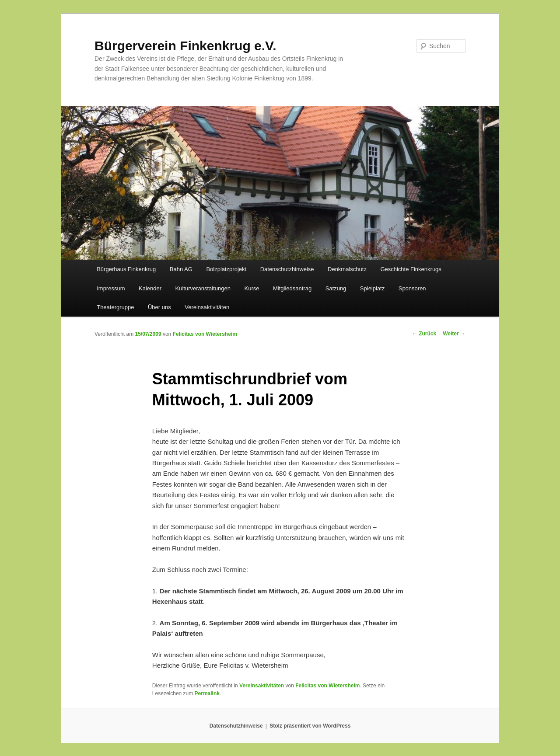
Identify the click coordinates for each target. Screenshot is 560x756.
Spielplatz (372, 288)
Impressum (111, 288)
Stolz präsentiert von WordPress (310, 726)
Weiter (454, 334)
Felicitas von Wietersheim (205, 334)
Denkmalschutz (347, 269)
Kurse (252, 288)
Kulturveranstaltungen (203, 288)
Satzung (336, 288)
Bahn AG (181, 269)
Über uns (159, 307)
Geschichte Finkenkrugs (411, 269)
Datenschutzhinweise (287, 269)
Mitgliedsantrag (292, 288)
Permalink (207, 693)
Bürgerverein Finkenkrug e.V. (185, 46)
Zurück (424, 334)
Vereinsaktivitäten (207, 307)
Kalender (150, 288)
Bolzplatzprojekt (226, 269)
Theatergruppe (115, 307)
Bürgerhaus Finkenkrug (126, 269)
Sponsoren (412, 288)
